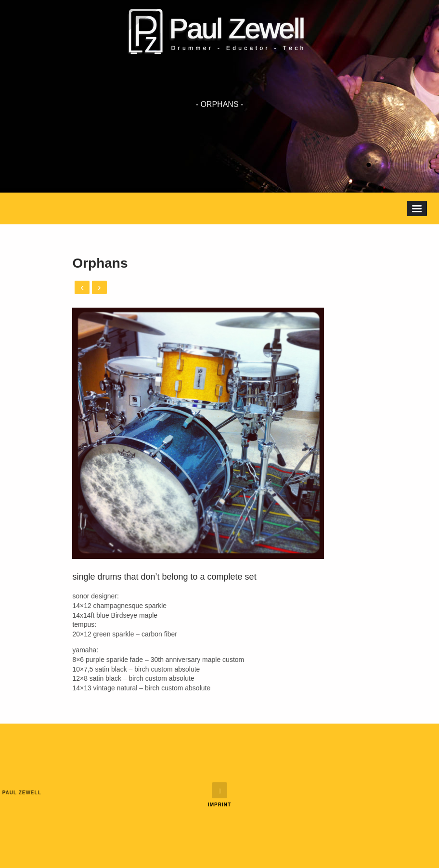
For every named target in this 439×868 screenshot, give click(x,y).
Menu (417, 208)
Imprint (219, 805)
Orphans (63, 263)
